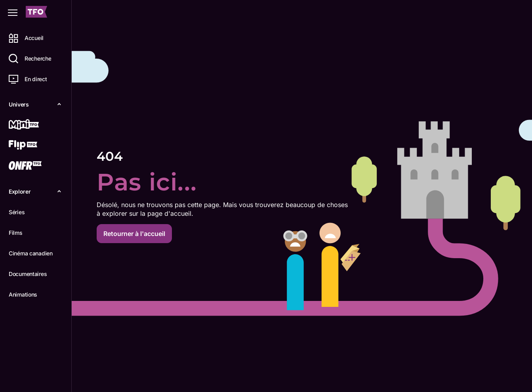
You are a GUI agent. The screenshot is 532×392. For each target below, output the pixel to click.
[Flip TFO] (34, 146)
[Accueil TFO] (36, 13)
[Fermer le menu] (13, 13)
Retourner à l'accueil (134, 234)
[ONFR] (34, 166)
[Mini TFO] (34, 125)
